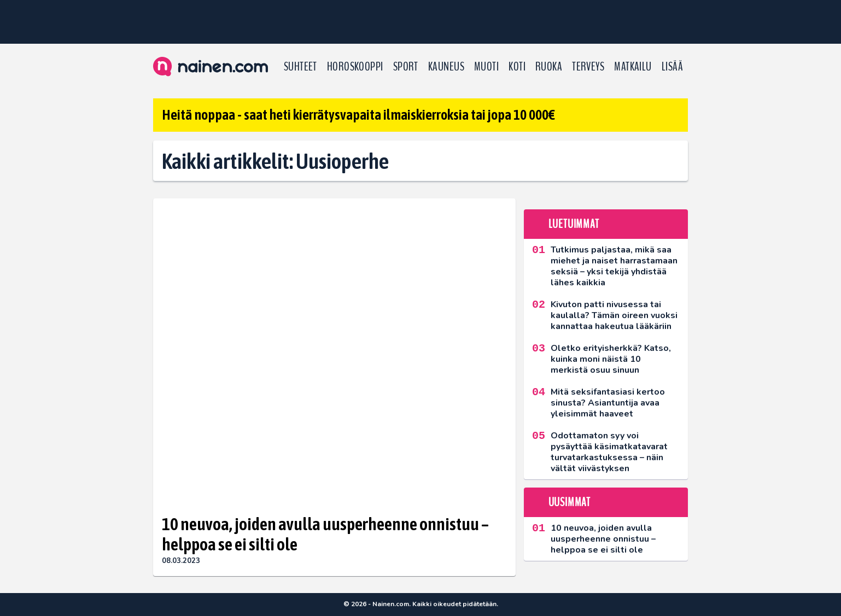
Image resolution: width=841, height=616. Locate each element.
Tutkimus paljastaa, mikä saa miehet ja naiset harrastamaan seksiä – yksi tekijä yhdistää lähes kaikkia (614, 266)
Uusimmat (570, 502)
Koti (517, 67)
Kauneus (446, 67)
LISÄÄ (672, 67)
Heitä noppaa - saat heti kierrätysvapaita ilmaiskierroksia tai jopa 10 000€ (358, 115)
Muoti (486, 67)
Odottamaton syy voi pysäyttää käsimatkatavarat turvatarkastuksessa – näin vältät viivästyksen (609, 452)
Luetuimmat (574, 224)
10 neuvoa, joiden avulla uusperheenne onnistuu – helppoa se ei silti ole (325, 534)
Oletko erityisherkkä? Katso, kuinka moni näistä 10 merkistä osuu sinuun (611, 359)
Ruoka (549, 67)
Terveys (588, 67)
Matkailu (633, 67)
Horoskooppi (355, 67)
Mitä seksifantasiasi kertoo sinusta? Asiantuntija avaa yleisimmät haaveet (608, 403)
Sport (406, 67)
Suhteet (300, 67)
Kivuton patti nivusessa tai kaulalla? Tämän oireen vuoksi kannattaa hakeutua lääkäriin (614, 315)
